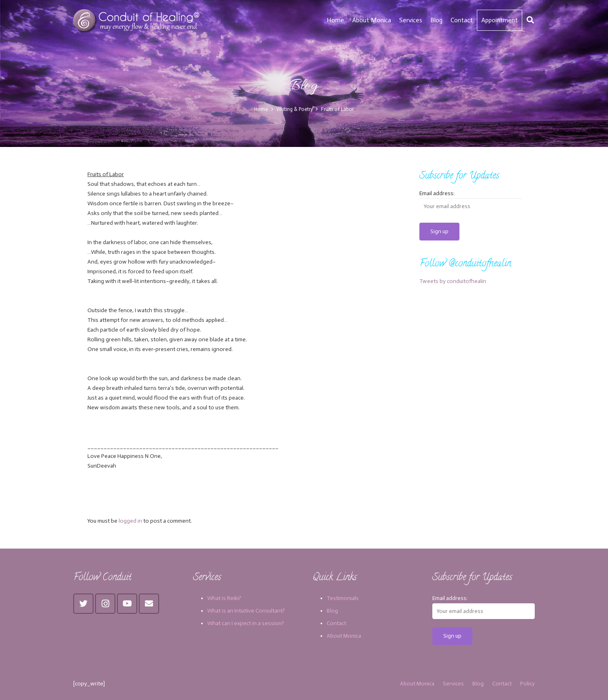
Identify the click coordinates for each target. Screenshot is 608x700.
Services (453, 684)
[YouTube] (127, 604)
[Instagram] (105, 604)
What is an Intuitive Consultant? (246, 611)
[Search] (530, 20)
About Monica (344, 636)
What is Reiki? (224, 598)
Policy (527, 684)
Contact (336, 623)
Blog (332, 611)
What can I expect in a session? (246, 623)
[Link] (137, 20)
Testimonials (343, 598)
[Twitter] (83, 604)
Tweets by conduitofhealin (453, 281)
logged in (130, 521)
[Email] (149, 604)
